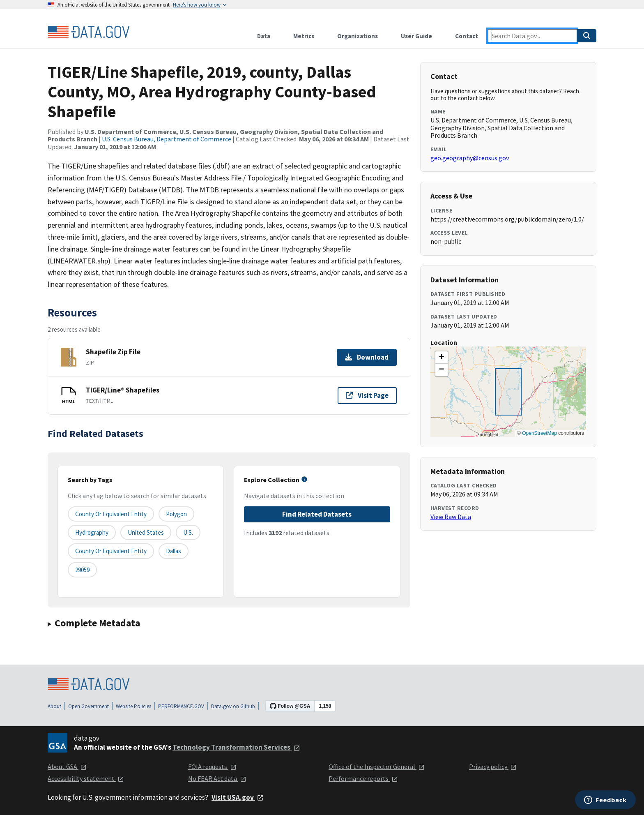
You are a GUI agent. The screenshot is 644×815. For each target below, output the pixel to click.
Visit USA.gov (238, 797)
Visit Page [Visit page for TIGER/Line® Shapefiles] (367, 395)
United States (146, 532)
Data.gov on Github (233, 706)
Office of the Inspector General (377, 767)
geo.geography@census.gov (470, 158)
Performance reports (363, 778)
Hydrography (92, 532)
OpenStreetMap (539, 433)
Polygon (176, 514)
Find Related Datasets (317, 514)
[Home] (89, 32)
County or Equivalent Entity (111, 551)
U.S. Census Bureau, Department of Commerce (167, 139)
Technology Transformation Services (236, 747)
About (54, 706)
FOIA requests (212, 767)
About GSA (67, 767)
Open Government (89, 706)
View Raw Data (451, 517)
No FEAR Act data (217, 778)
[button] (442, 358)
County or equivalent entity (111, 514)
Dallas (174, 551)
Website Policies (133, 706)
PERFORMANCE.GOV (181, 706)
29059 (82, 570)
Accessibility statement (86, 778)
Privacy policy (493, 767)
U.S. (188, 532)
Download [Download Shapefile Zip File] (367, 357)
